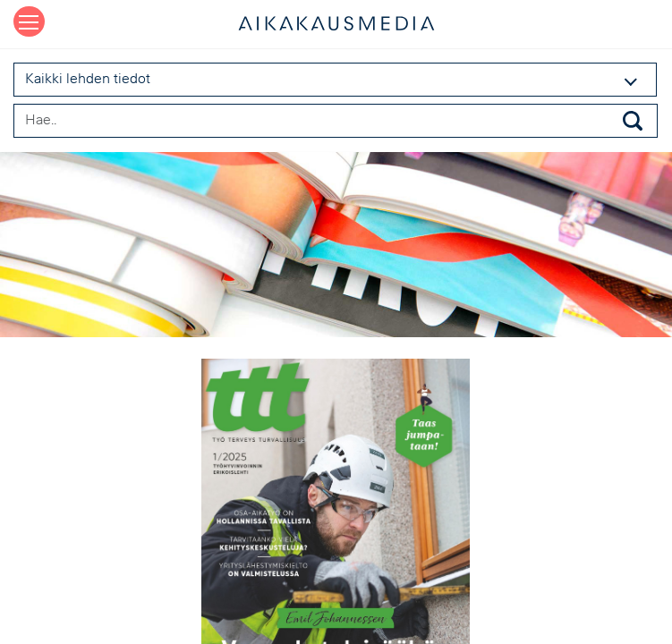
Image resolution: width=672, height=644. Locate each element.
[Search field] (336, 121)
